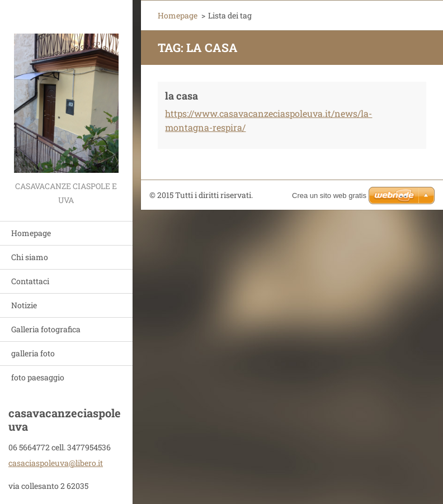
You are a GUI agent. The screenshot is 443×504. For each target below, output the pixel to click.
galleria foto (33, 353)
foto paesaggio (38, 377)
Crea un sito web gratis (329, 196)
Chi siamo (30, 257)
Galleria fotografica (46, 329)
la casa (182, 96)
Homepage (31, 233)
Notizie (24, 305)
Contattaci (30, 281)
